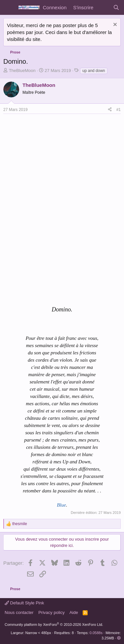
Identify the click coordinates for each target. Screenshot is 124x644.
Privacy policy (51, 612)
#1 (119, 110)
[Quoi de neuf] (103, 7)
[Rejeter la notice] (114, 25)
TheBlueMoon (22, 71)
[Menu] (9, 8)
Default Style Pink (24, 603)
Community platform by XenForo (54, 625)
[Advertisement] (59, 163)
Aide (74, 612)
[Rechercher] (116, 7)
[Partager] (110, 110)
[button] (119, 638)
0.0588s (96, 633)
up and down (94, 71)
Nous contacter (19, 612)
